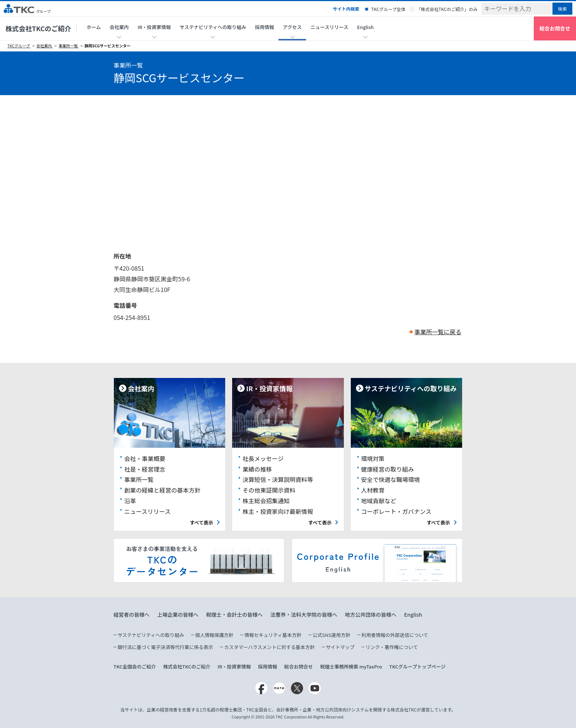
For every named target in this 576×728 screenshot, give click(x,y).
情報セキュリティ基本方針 (273, 635)
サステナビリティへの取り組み (151, 635)
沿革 (130, 501)
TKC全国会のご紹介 (135, 666)
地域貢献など (379, 501)
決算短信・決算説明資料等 (278, 479)
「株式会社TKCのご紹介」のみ (447, 9)
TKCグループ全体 (388, 9)
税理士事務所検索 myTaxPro (351, 666)
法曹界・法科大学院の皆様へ (304, 615)
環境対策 (373, 458)
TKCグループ (19, 46)
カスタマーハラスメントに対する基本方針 (269, 647)
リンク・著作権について (392, 647)
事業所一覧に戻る (438, 332)
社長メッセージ (263, 458)
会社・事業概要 (145, 458)
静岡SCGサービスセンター (108, 46)
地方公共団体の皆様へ (371, 615)
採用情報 (264, 27)
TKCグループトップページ (417, 666)
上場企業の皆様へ (178, 615)
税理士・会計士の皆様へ (234, 615)
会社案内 (44, 46)
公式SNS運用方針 (332, 635)
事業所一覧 (69, 46)
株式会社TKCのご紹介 (38, 28)
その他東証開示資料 (269, 490)
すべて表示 (202, 522)
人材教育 (373, 490)
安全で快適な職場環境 (390, 479)
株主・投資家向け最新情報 (278, 511)
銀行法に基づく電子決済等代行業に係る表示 (165, 647)
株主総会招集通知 (266, 501)
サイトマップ (340, 647)
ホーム (94, 27)
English (413, 615)
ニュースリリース (329, 27)
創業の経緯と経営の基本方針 (162, 490)
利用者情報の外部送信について (395, 635)
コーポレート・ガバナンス (396, 511)
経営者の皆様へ (132, 615)
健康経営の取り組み (388, 469)
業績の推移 (257, 469)
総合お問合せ (555, 28)
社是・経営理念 (145, 469)
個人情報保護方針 (214, 635)
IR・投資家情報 (234, 666)
